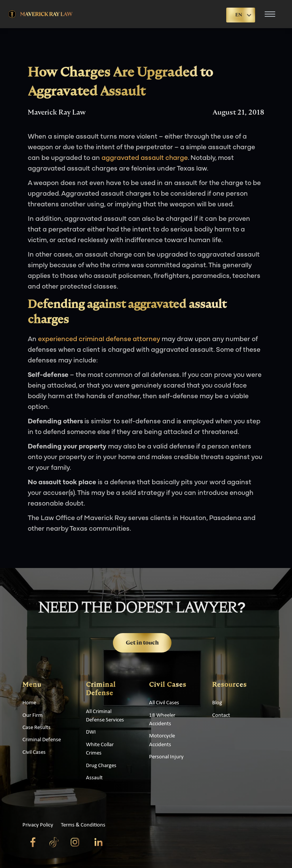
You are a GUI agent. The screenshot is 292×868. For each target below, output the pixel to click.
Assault (94, 778)
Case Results (36, 728)
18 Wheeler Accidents (162, 720)
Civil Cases (34, 752)
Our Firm (33, 716)
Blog (217, 703)
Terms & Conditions (83, 825)
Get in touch (142, 643)
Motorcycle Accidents (162, 740)
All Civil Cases (164, 703)
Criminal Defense (42, 740)
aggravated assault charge (145, 158)
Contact (221, 716)
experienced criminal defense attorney (99, 339)
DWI (91, 732)
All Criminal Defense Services (105, 716)
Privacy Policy (38, 825)
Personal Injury (166, 757)
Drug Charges (101, 766)
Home (29, 703)
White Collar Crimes (100, 749)
